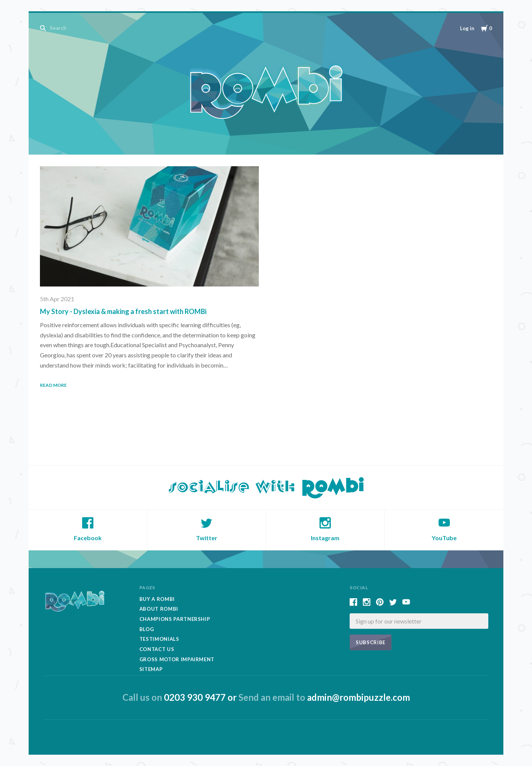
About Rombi (159, 609)
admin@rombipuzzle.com (358, 697)
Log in (467, 28)
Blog (147, 629)
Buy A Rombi (157, 599)
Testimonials (159, 639)
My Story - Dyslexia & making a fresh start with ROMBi (123, 311)
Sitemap (151, 669)
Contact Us (157, 649)
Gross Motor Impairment (177, 659)
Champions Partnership (175, 619)
